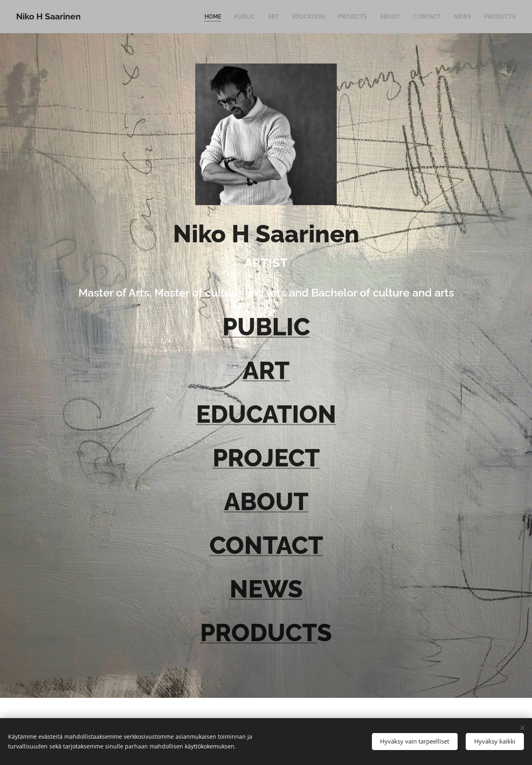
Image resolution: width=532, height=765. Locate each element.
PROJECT (266, 458)
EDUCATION (266, 414)
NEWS (266, 589)
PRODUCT (259, 633)
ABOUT (266, 502)
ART (266, 371)
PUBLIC (266, 327)
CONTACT (266, 545)
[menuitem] (201, 17)
